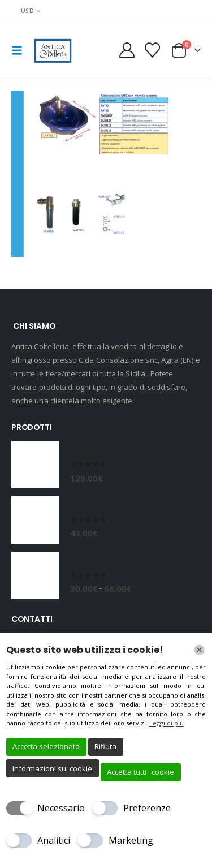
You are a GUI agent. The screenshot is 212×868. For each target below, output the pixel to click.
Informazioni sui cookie (52, 768)
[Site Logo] (52, 50)
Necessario (61, 808)
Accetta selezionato (46, 746)
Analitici (54, 840)
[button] (20, 50)
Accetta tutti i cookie (140, 772)
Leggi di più (166, 723)
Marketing (131, 840)
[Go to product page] (35, 465)
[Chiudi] (199, 650)
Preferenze (147, 808)
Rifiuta (105, 746)
